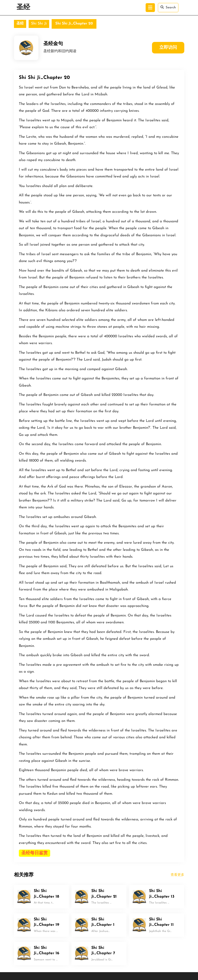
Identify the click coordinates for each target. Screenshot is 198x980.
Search (168, 7)
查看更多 (177, 875)
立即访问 (168, 48)
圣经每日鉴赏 (35, 853)
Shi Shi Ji (39, 24)
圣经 (23, 8)
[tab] (150, 8)
